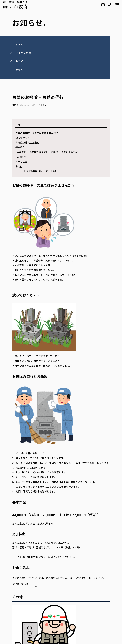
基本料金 (20, 147)
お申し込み (21, 162)
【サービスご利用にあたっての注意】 (37, 171)
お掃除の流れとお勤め (27, 143)
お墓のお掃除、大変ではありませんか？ (37, 133)
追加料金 (22, 157)
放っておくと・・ (25, 138)
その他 (19, 166)
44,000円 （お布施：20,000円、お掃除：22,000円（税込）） (49, 152)
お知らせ (42, 105)
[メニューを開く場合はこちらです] (117, 5)
